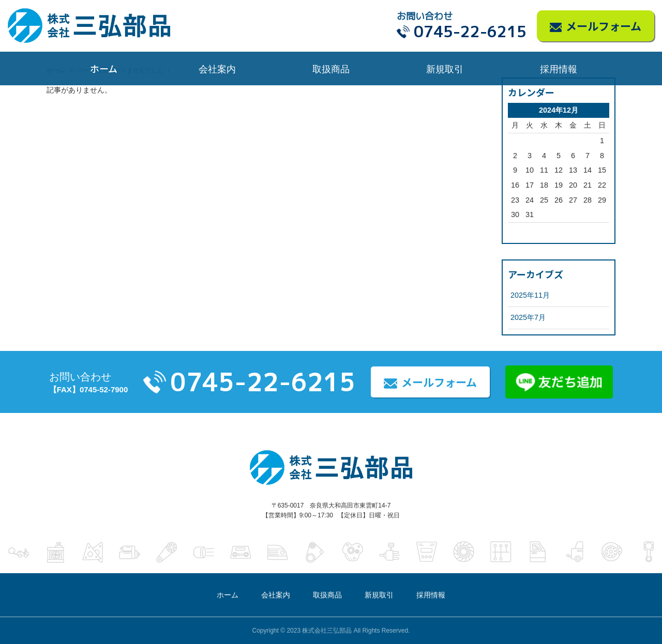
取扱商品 (331, 68)
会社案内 (217, 68)
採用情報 (559, 68)
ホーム (104, 68)
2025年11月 (530, 295)
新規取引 (445, 68)
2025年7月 (528, 317)
